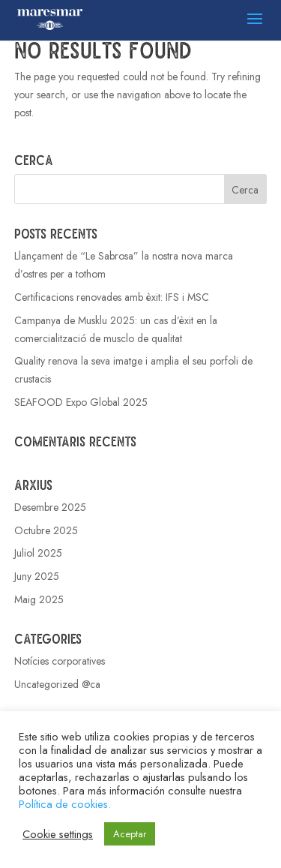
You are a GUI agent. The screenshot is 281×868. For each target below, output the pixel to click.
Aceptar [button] (130, 834)
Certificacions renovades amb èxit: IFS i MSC (112, 297)
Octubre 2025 (46, 530)
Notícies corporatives (60, 661)
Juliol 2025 (38, 553)
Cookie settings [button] (58, 834)
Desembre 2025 (50, 507)
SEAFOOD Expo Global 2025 (81, 402)
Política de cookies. (65, 804)
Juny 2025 (37, 576)
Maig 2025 (39, 599)
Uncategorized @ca (57, 684)
